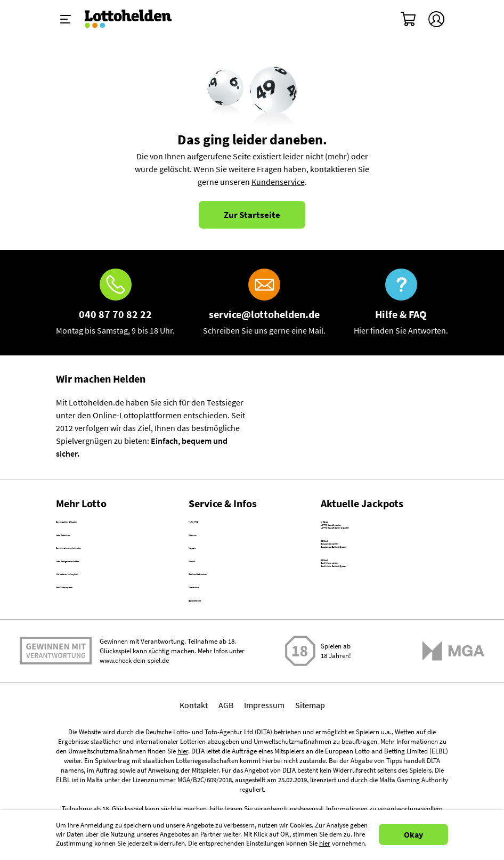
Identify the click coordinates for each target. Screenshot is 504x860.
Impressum (264, 771)
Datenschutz (211, 639)
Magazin (204, 570)
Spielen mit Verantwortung (56, 713)
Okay (413, 834)
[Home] (135, 19)
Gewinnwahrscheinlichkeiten (108, 570)
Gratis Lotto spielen (91, 639)
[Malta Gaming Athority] (453, 717)
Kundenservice (278, 182)
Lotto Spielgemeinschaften (104, 593)
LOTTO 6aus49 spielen (361, 537)
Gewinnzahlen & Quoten (99, 524)
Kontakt (203, 593)
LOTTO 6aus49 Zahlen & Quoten (378, 550)
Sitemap (310, 771)
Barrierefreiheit (216, 662)
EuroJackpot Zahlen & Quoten (375, 598)
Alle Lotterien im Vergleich (103, 616)
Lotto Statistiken (86, 547)
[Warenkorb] (409, 19)
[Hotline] (115, 303)
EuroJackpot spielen (357, 586)
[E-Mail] (264, 303)
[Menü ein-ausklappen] (66, 19)
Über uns (205, 547)
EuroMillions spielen (357, 634)
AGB (226, 771)
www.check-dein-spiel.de (134, 727)
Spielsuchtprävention (227, 616)
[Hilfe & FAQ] (401, 303)
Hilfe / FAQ (207, 524)
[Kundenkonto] (436, 19)
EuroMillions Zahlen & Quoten (375, 647)
